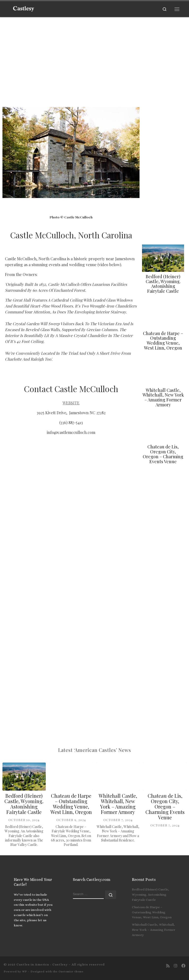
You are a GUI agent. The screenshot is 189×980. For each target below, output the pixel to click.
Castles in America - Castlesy (42, 964)
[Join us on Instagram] (175, 966)
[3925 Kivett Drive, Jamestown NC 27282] (71, 623)
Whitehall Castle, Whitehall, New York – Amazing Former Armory (163, 397)
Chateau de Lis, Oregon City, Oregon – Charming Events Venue (163, 454)
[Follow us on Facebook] (183, 966)
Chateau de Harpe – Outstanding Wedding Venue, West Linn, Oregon (163, 341)
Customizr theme (71, 972)
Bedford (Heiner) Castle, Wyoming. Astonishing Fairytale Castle (163, 284)
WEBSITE (71, 403)
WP (24, 972)
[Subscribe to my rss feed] (168, 966)
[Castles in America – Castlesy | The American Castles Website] (24, 8)
